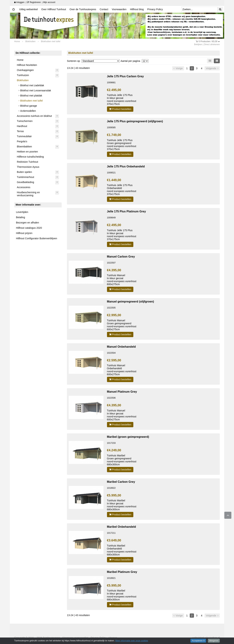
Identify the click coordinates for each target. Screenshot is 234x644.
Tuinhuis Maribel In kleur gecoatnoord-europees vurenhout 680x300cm (122, 505)
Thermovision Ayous (28, 167)
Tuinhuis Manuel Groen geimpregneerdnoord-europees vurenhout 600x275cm (122, 325)
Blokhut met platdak (31, 96)
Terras (20, 131)
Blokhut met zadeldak (32, 85)
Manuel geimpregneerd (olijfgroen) (131, 301)
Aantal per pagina (130, 61)
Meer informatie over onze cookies (132, 641)
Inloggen (19, 2)
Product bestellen (120, 109)
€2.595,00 (114, 360)
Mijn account (49, 2)
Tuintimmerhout (25, 177)
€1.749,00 (114, 135)
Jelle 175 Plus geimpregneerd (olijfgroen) (135, 121)
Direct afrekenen (212, 44)
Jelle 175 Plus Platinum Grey (126, 211)
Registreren (34, 2)
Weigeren (214, 641)
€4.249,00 (114, 450)
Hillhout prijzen (24, 233)
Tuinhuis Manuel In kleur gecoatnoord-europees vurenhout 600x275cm (122, 280)
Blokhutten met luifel (31, 101)
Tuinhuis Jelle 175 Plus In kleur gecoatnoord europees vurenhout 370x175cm (122, 100)
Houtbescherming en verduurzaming (28, 194)
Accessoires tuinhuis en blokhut (34, 116)
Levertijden (22, 212)
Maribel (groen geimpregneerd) (128, 437)
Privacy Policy (155, 9)
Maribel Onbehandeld (122, 527)
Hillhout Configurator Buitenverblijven (37, 238)
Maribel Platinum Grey (122, 572)
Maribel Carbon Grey (121, 482)
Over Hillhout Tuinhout (54, 9)
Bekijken (198, 44)
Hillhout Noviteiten (27, 65)
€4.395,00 (114, 270)
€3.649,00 (114, 540)
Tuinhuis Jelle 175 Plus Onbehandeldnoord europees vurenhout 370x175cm (122, 190)
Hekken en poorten (27, 152)
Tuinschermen (25, 121)
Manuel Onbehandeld (121, 347)
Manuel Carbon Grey (121, 256)
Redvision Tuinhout (27, 162)
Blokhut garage (29, 106)
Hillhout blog (137, 9)
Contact (104, 9)
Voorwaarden (119, 9)
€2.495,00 (114, 90)
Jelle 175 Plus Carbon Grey (125, 76)
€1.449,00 (114, 180)
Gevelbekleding (25, 182)
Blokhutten (23, 80)
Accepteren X (198, 641)
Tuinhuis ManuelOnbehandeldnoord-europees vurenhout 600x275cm (122, 370)
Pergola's (22, 141)
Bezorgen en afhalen (27, 223)
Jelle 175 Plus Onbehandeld (126, 166)
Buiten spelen (24, 172)
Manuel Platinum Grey (122, 392)
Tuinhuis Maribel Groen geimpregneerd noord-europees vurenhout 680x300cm (122, 460)
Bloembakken (24, 147)
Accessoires (24, 187)
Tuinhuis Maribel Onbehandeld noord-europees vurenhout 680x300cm (122, 550)
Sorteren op (73, 61)
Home (20, 60)
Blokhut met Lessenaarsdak (36, 90)
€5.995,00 (114, 495)
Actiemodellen (28, 111)
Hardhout (22, 126)
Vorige (178, 68)
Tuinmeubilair (24, 136)
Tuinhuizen (23, 75)
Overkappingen (25, 70)
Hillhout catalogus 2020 (29, 228)
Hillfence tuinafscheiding (30, 157)
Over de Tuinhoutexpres (83, 9)
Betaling (20, 217)
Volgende (212, 68)
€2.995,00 (114, 315)
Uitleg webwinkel (28, 9)
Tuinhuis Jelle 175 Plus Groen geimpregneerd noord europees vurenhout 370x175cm (122, 145)
